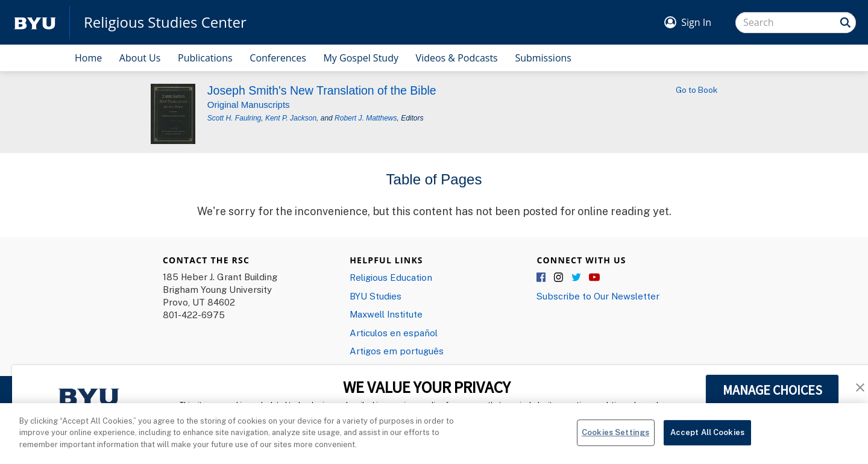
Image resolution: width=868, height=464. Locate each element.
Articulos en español (394, 333)
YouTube (594, 278)
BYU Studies (376, 296)
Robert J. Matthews (366, 118)
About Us (140, 58)
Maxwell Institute (386, 314)
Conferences (278, 58)
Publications (205, 58)
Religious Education (391, 277)
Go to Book (697, 90)
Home (88, 58)
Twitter (577, 278)
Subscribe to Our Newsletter (598, 296)
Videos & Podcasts (457, 58)
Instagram (559, 278)
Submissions (543, 58)
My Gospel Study (361, 58)
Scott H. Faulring (234, 118)
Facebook (542, 278)
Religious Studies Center (165, 22)
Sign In (696, 22)
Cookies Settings (615, 438)
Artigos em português (397, 351)
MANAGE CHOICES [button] (772, 390)
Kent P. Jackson (291, 118)
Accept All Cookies (707, 438)
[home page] (35, 23)
